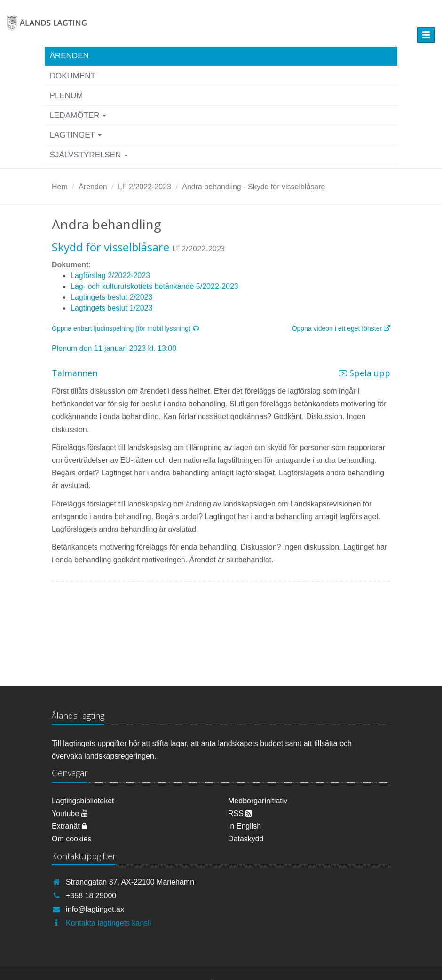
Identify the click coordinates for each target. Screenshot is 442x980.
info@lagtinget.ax (95, 909)
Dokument (73, 76)
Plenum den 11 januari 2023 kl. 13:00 (114, 348)
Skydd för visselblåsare (110, 247)
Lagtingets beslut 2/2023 (111, 297)
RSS (240, 813)
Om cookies (71, 839)
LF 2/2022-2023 (145, 187)
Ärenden (69, 56)
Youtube (70, 813)
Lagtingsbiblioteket (83, 801)
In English (245, 826)
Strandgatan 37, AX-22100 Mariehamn (130, 882)
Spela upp (364, 373)
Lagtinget (76, 135)
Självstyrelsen (89, 155)
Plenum (67, 96)
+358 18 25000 (91, 896)
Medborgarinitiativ (258, 801)
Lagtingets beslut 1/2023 (111, 308)
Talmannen (75, 373)
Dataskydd (246, 839)
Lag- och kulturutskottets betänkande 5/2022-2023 (154, 286)
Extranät (69, 826)
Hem (60, 187)
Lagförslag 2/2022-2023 (110, 276)
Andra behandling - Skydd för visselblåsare (253, 187)
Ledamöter (78, 115)
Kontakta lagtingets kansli (108, 923)
